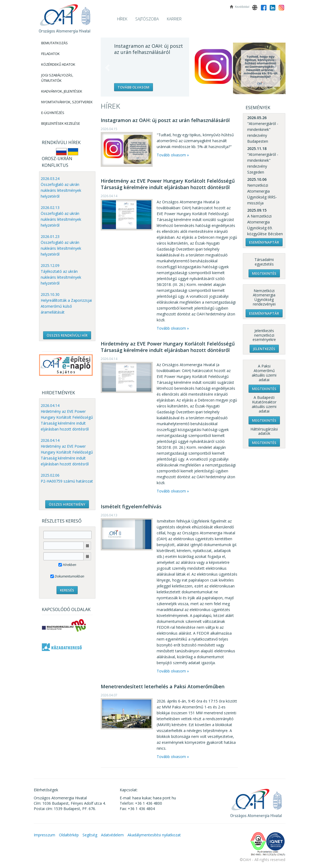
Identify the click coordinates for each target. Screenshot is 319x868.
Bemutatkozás (55, 43)
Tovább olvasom (134, 87)
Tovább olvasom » (173, 155)
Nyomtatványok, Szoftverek (67, 102)
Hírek (122, 19)
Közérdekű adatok (58, 64)
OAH (65, 17)
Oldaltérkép (69, 835)
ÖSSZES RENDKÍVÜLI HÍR (67, 335)
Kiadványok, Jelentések (62, 91)
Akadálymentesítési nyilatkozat (154, 835)
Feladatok (50, 54)
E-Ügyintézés (53, 113)
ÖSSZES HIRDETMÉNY (67, 504)
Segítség (90, 835)
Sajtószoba (147, 19)
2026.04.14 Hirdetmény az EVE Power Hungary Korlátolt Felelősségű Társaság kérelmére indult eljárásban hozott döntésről (67, 417)
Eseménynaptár (264, 242)
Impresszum (44, 835)
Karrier (174, 19)
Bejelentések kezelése (61, 123)
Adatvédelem (112, 835)
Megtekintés (264, 273)
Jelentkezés (264, 349)
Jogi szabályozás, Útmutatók (57, 78)
